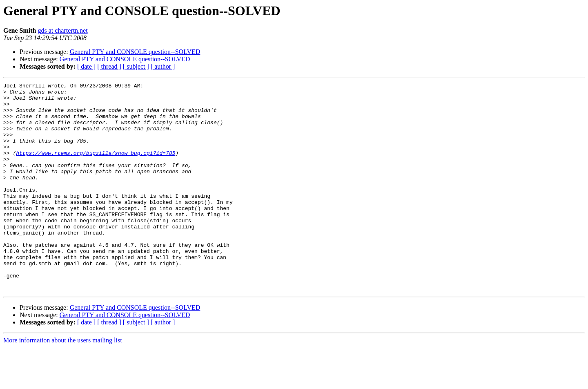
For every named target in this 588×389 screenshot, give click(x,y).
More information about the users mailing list (63, 382)
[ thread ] (109, 66)
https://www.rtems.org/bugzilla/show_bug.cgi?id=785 (96, 168)
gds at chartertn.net (62, 30)
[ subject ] (136, 66)
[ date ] (86, 66)
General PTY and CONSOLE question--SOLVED (135, 52)
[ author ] (163, 66)
